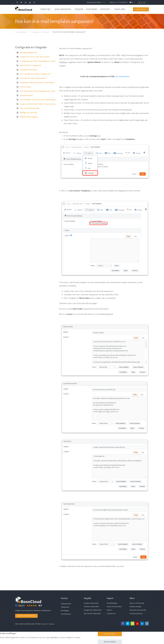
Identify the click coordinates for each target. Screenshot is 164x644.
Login (142, 3)
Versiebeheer (66, 614)
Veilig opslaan (66, 604)
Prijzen (80, 9)
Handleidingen (112, 603)
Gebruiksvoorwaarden (138, 610)
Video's (109, 610)
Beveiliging (65, 610)
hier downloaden (122, 76)
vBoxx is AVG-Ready (137, 603)
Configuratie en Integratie (42, 32)
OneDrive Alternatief (91, 606)
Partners (90, 9)
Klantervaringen (135, 606)
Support (102, 9)
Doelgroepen (67, 9)
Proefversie (141, 9)
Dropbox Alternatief (91, 603)
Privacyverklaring (136, 613)
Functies (53, 9)
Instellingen (110, 642)
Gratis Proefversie (26, 616)
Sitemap (52, 624)
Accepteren (110, 634)
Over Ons (114, 9)
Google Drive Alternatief (93, 610)
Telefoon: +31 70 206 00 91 (118, 2)
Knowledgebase (22, 32)
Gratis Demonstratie (114, 606)
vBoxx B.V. (45, 624)
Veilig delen (65, 607)
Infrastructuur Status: (96, 2)
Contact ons (111, 613)
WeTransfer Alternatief (92, 613)
